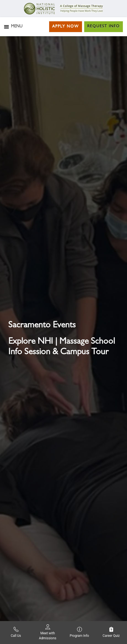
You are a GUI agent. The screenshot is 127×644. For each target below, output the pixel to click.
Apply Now (66, 27)
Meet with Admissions (48, 632)
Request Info (104, 27)
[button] (17, 27)
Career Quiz (111, 632)
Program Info (80, 632)
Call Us (16, 632)
